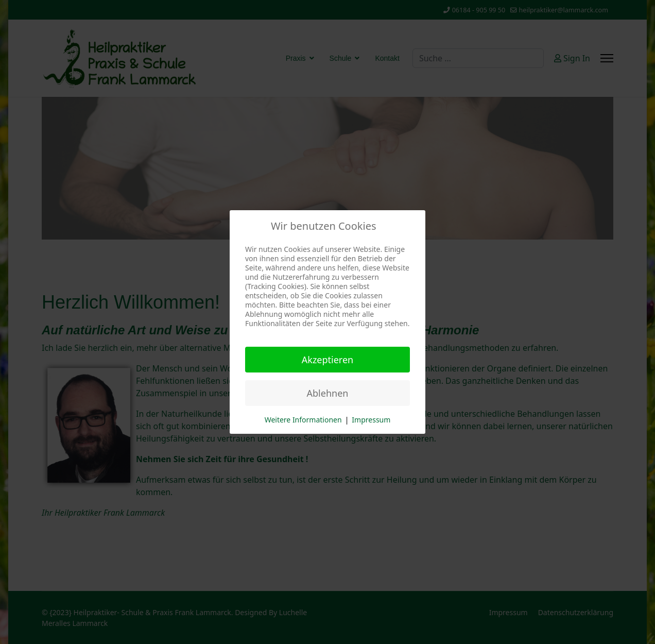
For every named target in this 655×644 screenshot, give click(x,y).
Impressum (371, 420)
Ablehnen (328, 393)
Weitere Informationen (303, 420)
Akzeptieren (327, 360)
